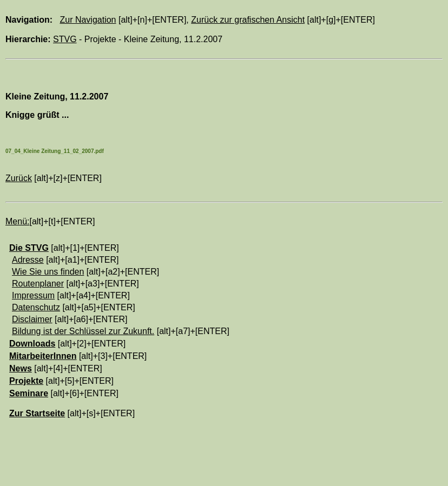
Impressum (33, 295)
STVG (65, 39)
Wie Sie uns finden (48, 272)
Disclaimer (32, 319)
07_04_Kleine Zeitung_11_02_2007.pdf (55, 151)
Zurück (19, 178)
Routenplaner (38, 284)
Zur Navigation (88, 20)
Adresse (28, 260)
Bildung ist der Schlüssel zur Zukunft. (83, 331)
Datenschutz (36, 307)
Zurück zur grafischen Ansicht (248, 20)
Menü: (17, 221)
